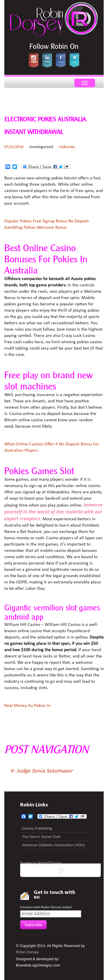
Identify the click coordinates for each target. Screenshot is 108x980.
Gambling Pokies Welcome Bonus (35, 228)
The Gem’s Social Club (41, 837)
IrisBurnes (67, 147)
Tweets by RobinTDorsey (41, 863)
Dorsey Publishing (37, 828)
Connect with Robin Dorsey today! (46, 907)
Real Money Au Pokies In (27, 706)
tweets (60, 872)
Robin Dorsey (27, 952)
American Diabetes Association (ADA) (53, 845)
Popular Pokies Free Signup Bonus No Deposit (47, 221)
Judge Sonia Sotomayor (41, 771)
